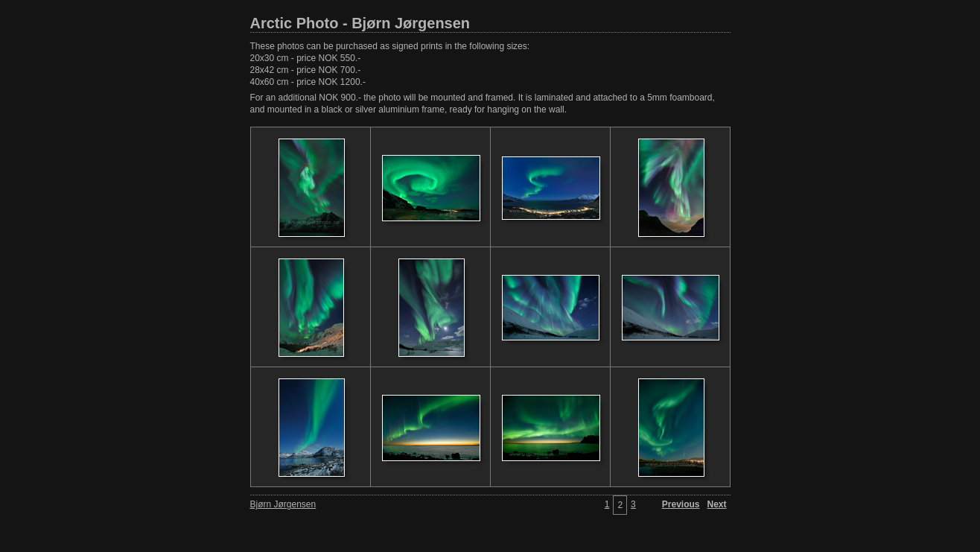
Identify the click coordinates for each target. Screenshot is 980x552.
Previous (681, 504)
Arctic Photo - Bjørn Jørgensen (360, 23)
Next (716, 504)
